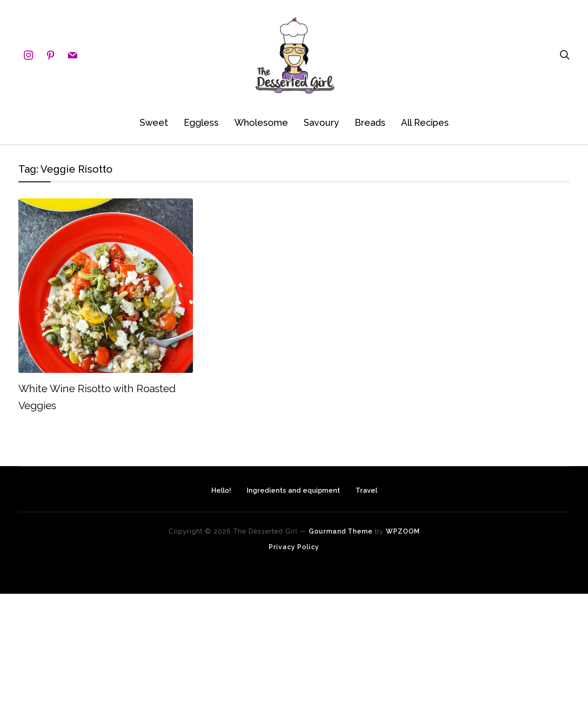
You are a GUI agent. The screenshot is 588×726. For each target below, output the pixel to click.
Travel (389, 489)
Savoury (321, 123)
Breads (370, 123)
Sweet (154, 123)
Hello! (198, 489)
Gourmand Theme (341, 531)
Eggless (201, 123)
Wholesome (261, 123)
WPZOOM (403, 531)
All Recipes (425, 123)
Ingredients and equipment (293, 489)
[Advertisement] (276, 658)
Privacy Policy (294, 547)
